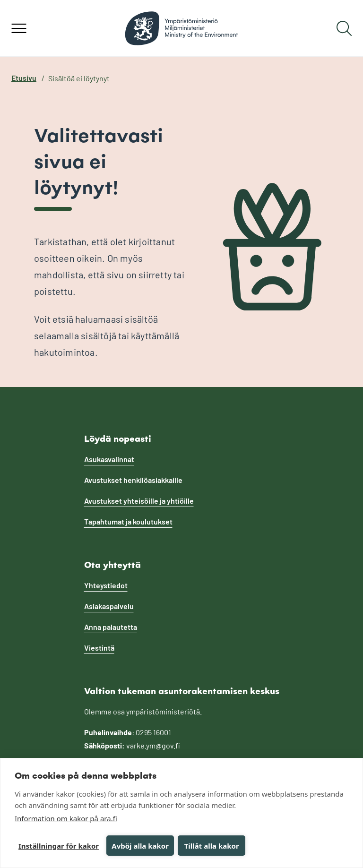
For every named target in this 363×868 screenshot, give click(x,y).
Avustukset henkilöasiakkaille (133, 480)
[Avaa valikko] (19, 28)
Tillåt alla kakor (212, 846)
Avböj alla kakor (140, 846)
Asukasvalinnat (109, 459)
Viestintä (99, 648)
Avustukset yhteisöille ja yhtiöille (139, 501)
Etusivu (24, 78)
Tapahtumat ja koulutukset (128, 521)
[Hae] (344, 28)
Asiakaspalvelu (109, 606)
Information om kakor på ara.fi (66, 818)
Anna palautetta (111, 627)
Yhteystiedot (106, 585)
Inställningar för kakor (59, 846)
